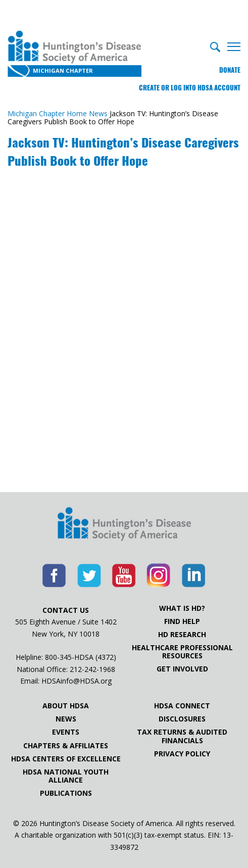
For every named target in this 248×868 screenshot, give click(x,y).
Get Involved (182, 669)
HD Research (182, 635)
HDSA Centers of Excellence (66, 759)
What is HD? (182, 608)
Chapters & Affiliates (66, 746)
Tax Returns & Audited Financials (182, 736)
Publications (66, 793)
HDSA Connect (182, 706)
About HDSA (66, 706)
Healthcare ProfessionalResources (182, 652)
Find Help (182, 621)
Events (66, 732)
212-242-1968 (92, 669)
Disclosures (182, 719)
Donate (230, 70)
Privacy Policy (182, 754)
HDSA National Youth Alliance (66, 776)
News (66, 719)
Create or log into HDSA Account (190, 88)
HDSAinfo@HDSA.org (77, 681)
